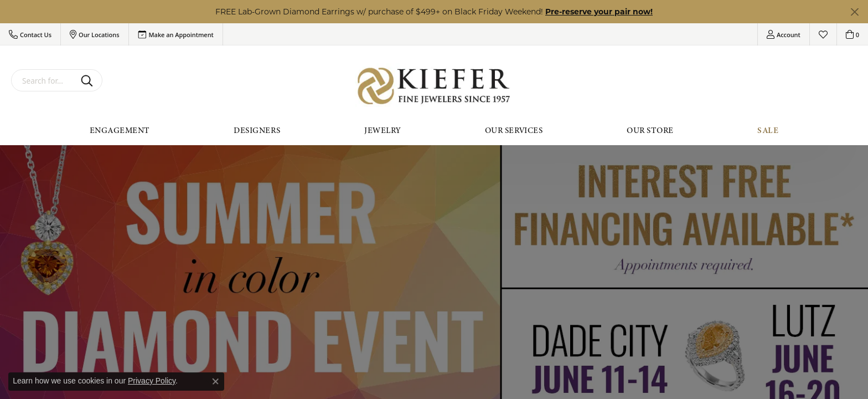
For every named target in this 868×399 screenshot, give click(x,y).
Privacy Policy (152, 381)
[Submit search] (89, 80)
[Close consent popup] (215, 381)
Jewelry (382, 130)
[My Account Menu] (784, 34)
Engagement (120, 130)
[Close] (854, 12)
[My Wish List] (823, 34)
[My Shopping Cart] (852, 34)
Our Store (650, 130)
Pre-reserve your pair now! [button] (599, 12)
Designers (257, 130)
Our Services (514, 130)
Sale (768, 130)
